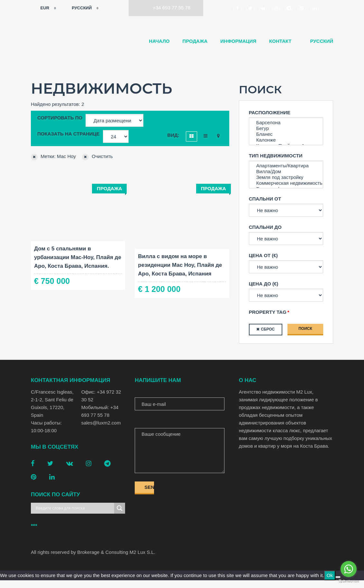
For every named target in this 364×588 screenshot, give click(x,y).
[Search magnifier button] (120, 508)
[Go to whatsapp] (349, 569)
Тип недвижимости (276, 156)
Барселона (286, 123)
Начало (159, 41)
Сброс (268, 329)
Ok (330, 575)
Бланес (286, 134)
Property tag (268, 312)
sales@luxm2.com (101, 423)
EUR (41, 8)
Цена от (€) (263, 255)
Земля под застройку (286, 177)
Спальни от (265, 199)
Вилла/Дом (286, 172)
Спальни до (265, 227)
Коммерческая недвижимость (286, 183)
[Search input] (74, 508)
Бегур (286, 128)
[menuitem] (319, 41)
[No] (338, 577)
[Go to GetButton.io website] (349, 581)
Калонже (286, 140)
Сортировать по (60, 118)
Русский (78, 8)
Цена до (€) (264, 284)
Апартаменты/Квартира (286, 166)
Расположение (270, 112)
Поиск (305, 329)
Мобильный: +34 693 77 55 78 (100, 411)
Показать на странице (68, 134)
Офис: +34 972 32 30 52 (101, 396)
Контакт (280, 41)
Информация (238, 41)
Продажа (195, 41)
